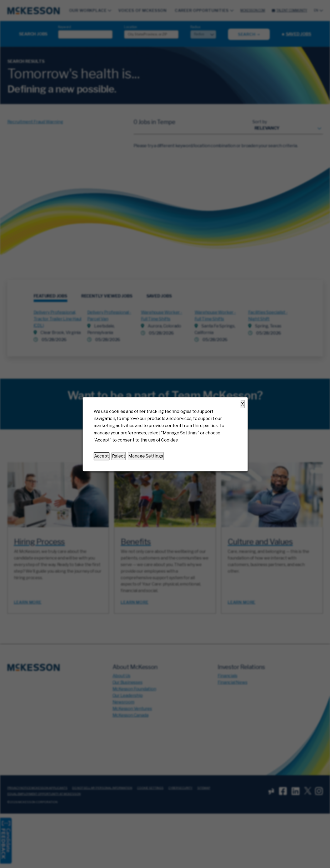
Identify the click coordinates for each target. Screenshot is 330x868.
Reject (119, 456)
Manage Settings (146, 456)
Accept (101, 456)
